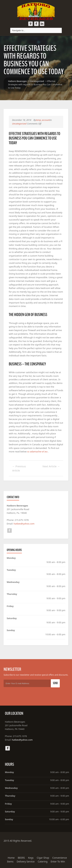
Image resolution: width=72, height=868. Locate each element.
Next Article (51, 466)
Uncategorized (37, 81)
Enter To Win (58, 862)
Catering (43, 862)
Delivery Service (26, 862)
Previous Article (19, 468)
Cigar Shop (43, 858)
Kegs (31, 858)
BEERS (21, 858)
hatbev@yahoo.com (24, 524)
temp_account (43, 120)
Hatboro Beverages (17, 81)
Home (11, 858)
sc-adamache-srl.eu (37, 452)
